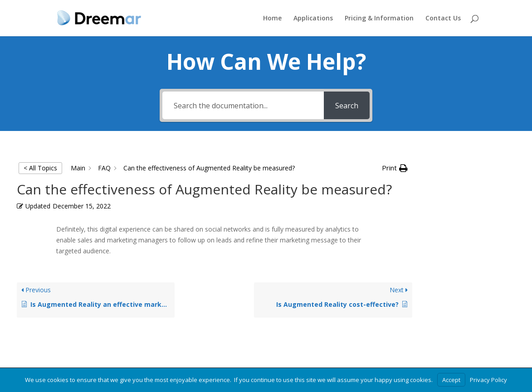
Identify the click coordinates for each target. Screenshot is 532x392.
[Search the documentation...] (243, 105)
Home (272, 19)
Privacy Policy (488, 380)
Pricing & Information (379, 19)
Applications (313, 19)
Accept (451, 380)
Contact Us (443, 19)
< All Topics (40, 168)
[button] (395, 168)
